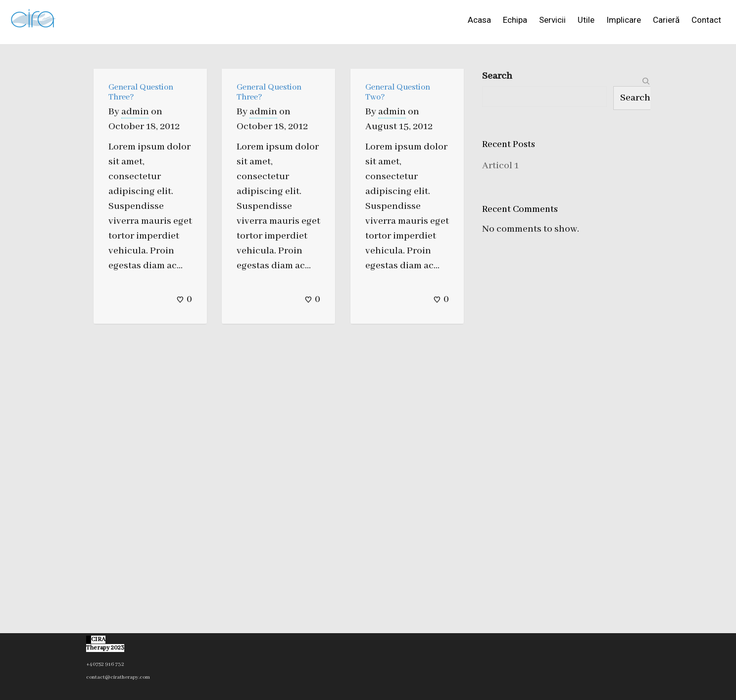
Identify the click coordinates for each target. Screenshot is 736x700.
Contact (706, 20)
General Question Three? (141, 92)
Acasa (479, 20)
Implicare (624, 20)
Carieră (666, 20)
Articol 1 (500, 166)
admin (135, 112)
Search (497, 76)
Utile (586, 20)
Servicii (552, 20)
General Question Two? (398, 92)
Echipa (515, 20)
